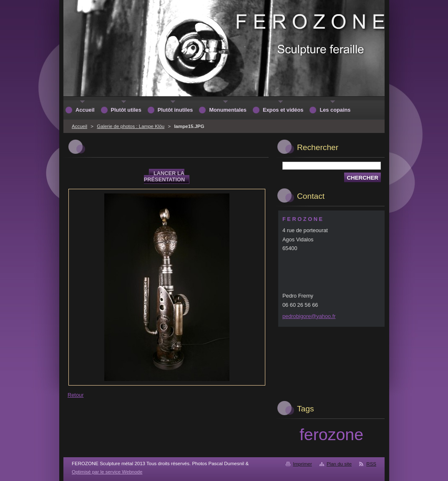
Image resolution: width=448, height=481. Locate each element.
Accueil (79, 126)
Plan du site (339, 464)
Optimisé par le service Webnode (107, 472)
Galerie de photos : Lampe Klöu (131, 126)
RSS (371, 464)
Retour (76, 395)
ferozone (331, 434)
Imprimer (302, 464)
